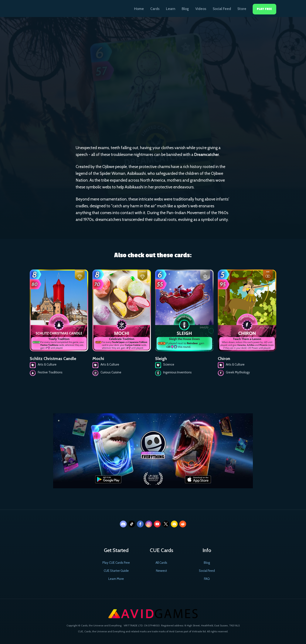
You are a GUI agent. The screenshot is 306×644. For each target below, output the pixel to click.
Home (139, 9)
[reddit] (183, 524)
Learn (171, 9)
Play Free (264, 9)
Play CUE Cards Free (116, 563)
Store (242, 9)
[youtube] (157, 524)
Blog (185, 9)
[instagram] (149, 524)
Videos (201, 9)
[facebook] (140, 524)
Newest (161, 571)
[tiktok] (132, 524)
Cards (155, 9)
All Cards (161, 563)
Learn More (116, 579)
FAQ (207, 579)
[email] (174, 524)
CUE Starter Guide (116, 571)
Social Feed (222, 9)
